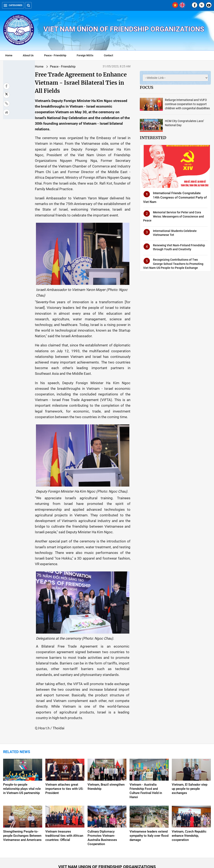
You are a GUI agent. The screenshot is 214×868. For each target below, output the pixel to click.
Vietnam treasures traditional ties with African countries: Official (64, 804)
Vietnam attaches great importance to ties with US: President (64, 757)
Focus (146, 87)
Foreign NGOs (85, 55)
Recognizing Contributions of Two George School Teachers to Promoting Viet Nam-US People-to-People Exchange (173, 264)
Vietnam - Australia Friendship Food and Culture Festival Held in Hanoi (146, 759)
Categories (13, 5)
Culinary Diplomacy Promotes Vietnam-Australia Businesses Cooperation (102, 806)
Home (9, 55)
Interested (153, 138)
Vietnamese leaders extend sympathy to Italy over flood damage (149, 804)
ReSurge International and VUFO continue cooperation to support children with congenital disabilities (187, 104)
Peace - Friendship (55, 55)
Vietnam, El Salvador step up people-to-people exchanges (190, 757)
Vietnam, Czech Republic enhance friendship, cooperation (189, 804)
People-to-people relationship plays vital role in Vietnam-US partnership (22, 757)
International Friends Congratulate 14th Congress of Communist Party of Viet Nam (175, 198)
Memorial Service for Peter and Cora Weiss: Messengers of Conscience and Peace (173, 216)
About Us (28, 55)
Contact (108, 55)
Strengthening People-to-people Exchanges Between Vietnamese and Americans (22, 804)
